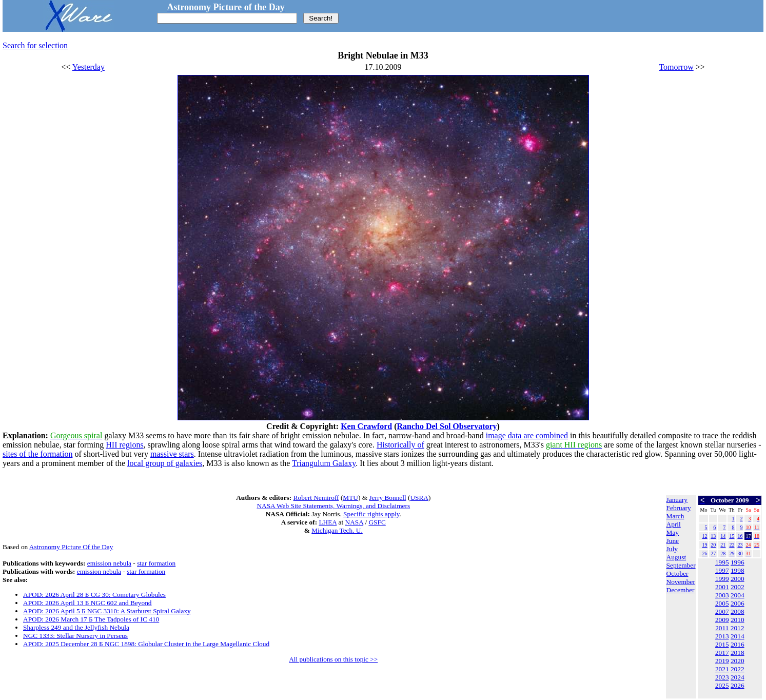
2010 (738, 620)
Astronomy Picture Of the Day (71, 547)
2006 (738, 603)
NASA (355, 522)
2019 (722, 661)
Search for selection (35, 45)
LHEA (328, 522)
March (675, 516)
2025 (722, 685)
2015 (722, 644)
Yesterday (89, 67)
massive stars (172, 454)
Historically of (400, 445)
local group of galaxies (165, 463)
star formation (156, 563)
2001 (722, 587)
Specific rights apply (371, 514)
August (676, 557)
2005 (722, 603)
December (681, 590)
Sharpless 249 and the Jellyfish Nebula (76, 627)
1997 (722, 570)
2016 (738, 644)
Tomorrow (676, 67)
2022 (738, 669)
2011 (722, 628)
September (681, 565)
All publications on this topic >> (333, 659)
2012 (738, 628)
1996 (738, 562)
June (673, 541)
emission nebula (109, 563)
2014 (738, 636)
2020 (738, 661)
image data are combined (527, 435)
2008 (738, 611)
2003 (722, 595)
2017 (722, 653)
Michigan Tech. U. (337, 530)
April (674, 524)
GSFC (377, 522)
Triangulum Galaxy (324, 463)
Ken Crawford (366, 426)
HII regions (124, 445)
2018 (738, 653)
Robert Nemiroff (316, 498)
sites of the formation (37, 454)
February (679, 508)
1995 (722, 562)
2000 (738, 579)
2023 (722, 677)
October (677, 573)
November (681, 582)
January (677, 500)
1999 (722, 579)
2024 (738, 677)
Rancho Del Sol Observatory (447, 426)
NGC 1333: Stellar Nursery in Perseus (75, 636)
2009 (722, 620)
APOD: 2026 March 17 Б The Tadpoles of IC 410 (91, 619)
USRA (419, 498)
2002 (738, 587)
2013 (722, 636)
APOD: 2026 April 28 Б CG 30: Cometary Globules (94, 595)
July (672, 549)
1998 (738, 570)
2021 (722, 669)
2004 (738, 595)
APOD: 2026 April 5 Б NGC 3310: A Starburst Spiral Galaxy (107, 611)
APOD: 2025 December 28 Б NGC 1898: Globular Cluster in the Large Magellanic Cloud (146, 644)
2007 (722, 611)
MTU (350, 498)
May (673, 532)
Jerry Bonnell (387, 498)
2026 (738, 685)
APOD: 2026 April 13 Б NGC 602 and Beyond (87, 603)
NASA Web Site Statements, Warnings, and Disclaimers (333, 506)
